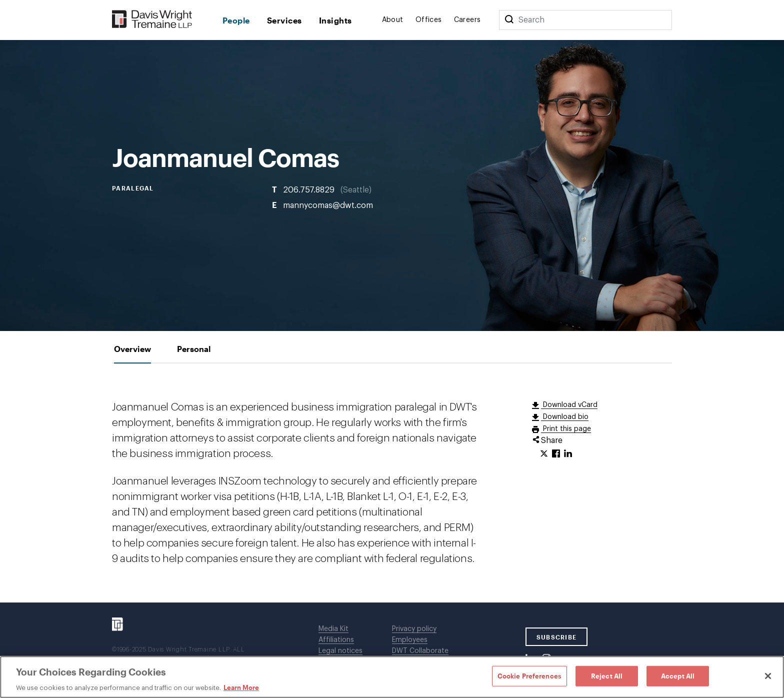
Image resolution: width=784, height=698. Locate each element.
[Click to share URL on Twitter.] (544, 454)
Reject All (607, 675)
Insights (335, 20)
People (236, 20)
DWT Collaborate (420, 651)
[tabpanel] (392, 483)
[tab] (132, 349)
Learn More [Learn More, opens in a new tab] (241, 687)
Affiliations (336, 640)
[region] (392, 677)
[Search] (509, 20)
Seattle (356, 189)
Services (284, 20)
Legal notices (340, 651)
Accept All (678, 675)
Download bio (565, 417)
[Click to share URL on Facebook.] (556, 454)
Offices (429, 20)
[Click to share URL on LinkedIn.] (568, 454)
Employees (410, 640)
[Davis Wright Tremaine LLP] (152, 20)
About (393, 20)
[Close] (768, 676)
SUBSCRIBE (557, 637)
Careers (467, 20)
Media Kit (333, 629)
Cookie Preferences (529, 675)
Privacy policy (414, 629)
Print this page (566, 429)
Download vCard (569, 405)
